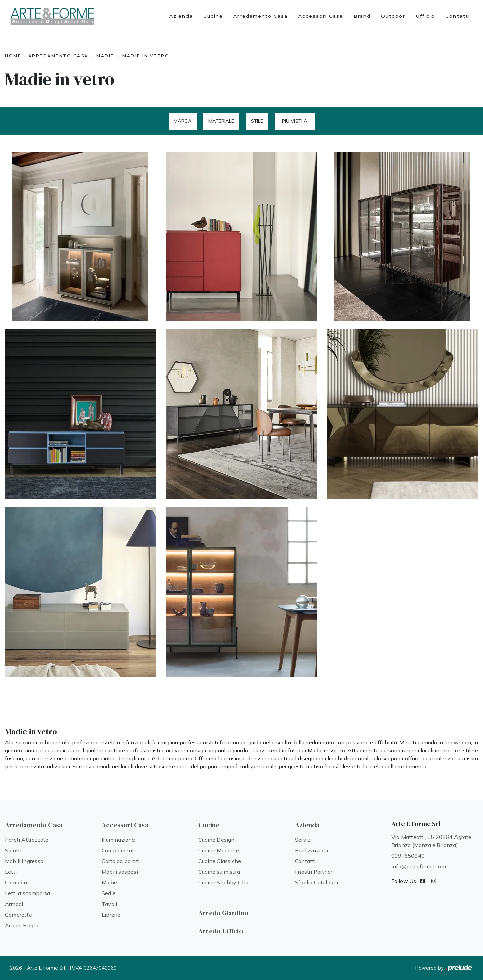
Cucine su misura (219, 872)
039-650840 (408, 856)
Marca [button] (183, 121)
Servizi (303, 840)
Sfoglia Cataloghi (316, 882)
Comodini (17, 882)
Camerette (18, 915)
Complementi (119, 850)
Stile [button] (257, 121)
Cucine (213, 16)
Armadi (14, 904)
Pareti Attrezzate (27, 840)
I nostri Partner (314, 872)
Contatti (458, 16)
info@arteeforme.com (419, 866)
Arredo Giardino (223, 913)
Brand (362, 16)
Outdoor (393, 16)
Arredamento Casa (261, 16)
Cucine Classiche (220, 861)
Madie (105, 56)
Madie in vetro (146, 56)
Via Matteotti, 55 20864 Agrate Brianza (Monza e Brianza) (431, 841)
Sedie (109, 893)
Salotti (13, 850)
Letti (11, 872)
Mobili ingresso (24, 861)
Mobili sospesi (120, 872)
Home (13, 56)
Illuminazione (118, 840)
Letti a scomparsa (28, 893)
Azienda (181, 16)
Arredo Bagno (22, 925)
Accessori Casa (321, 16)
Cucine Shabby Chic (224, 882)
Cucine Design (217, 840)
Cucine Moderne (219, 850)
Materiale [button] (221, 121)
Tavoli (109, 904)
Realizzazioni (312, 850)
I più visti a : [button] (295, 121)
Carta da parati (120, 861)
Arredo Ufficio (221, 931)
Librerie (111, 915)
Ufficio (425, 16)
